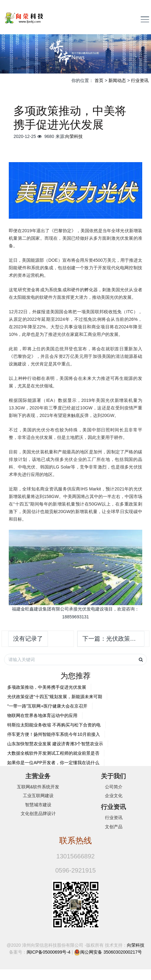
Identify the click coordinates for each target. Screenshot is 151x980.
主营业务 (38, 776)
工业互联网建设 (38, 796)
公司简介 (114, 787)
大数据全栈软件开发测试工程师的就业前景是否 (53, 753)
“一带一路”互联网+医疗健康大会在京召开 (47, 706)
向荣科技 (74, 136)
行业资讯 (140, 80)
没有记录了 (28, 639)
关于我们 (113, 776)
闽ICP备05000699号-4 (49, 952)
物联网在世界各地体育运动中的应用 (42, 715)
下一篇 (113, 639)
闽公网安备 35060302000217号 (111, 952)
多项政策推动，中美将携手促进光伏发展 (47, 687)
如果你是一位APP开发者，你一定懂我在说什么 (53, 763)
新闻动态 (117, 80)
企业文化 (114, 796)
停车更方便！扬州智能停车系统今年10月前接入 (54, 734)
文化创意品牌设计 (38, 813)
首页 (99, 80)
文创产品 (114, 827)
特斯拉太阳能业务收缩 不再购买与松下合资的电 (54, 725)
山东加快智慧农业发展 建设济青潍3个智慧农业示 (55, 744)
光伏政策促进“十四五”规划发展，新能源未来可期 (55, 697)
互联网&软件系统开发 (38, 787)
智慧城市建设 (38, 805)
